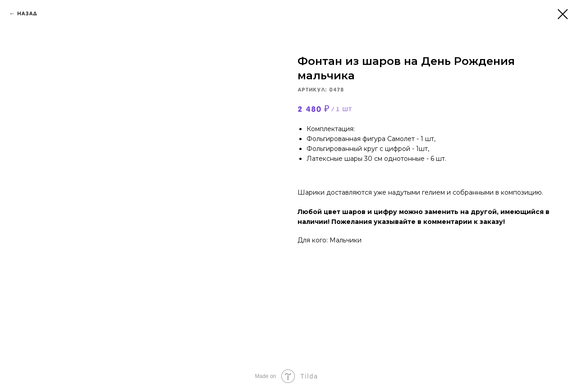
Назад (27, 14)
